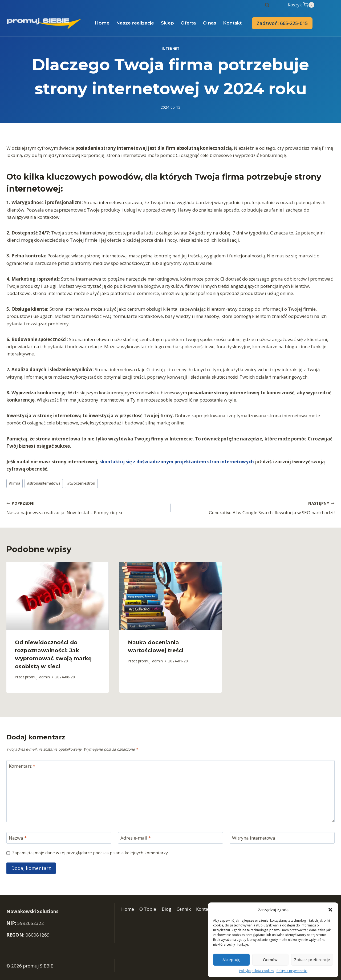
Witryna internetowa (254, 838)
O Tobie (148, 909)
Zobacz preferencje (312, 959)
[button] (330, 910)
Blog (167, 909)
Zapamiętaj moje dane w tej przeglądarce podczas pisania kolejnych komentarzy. (90, 853)
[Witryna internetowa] (282, 838)
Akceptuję (231, 959)
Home (102, 23)
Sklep (167, 23)
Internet (171, 48)
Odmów (270, 959)
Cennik (184, 909)
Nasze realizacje (135, 23)
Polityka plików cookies (256, 971)
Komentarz (22, 766)
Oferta (188, 23)
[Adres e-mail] (170, 838)
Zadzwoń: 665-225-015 (282, 23)
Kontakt (232, 23)
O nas (210, 23)
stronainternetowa (44, 483)
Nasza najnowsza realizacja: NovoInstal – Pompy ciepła (86, 507)
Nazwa (18, 838)
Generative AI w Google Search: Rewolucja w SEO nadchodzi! (255, 507)
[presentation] (58, 596)
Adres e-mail (136, 838)
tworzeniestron (81, 483)
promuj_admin (37, 677)
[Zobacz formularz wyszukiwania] (267, 5)
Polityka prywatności (292, 971)
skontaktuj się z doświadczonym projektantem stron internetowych (177, 462)
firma (15, 483)
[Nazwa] (59, 838)
